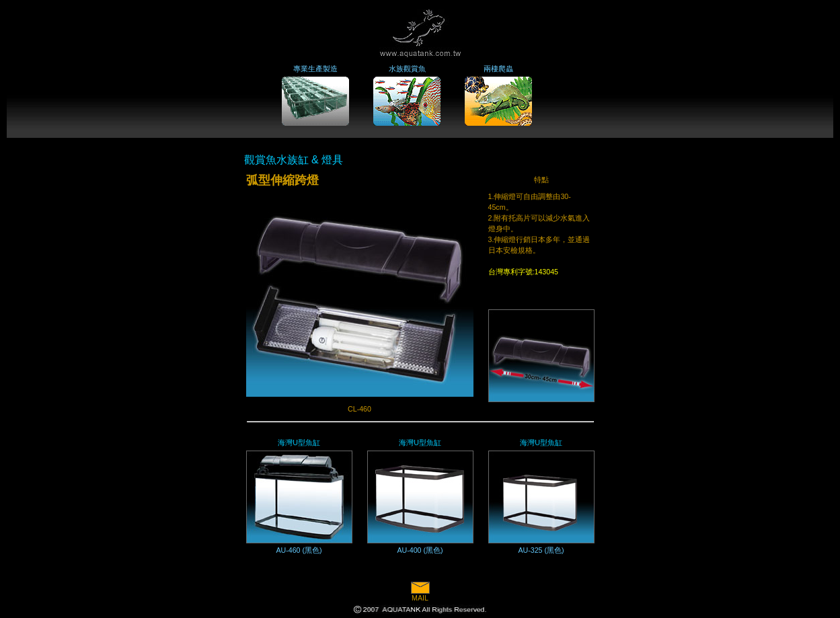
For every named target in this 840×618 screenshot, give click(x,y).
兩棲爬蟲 (498, 69)
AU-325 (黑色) (541, 550)
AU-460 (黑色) (299, 550)
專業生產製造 (315, 69)
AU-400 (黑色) (420, 550)
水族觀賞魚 (407, 69)
